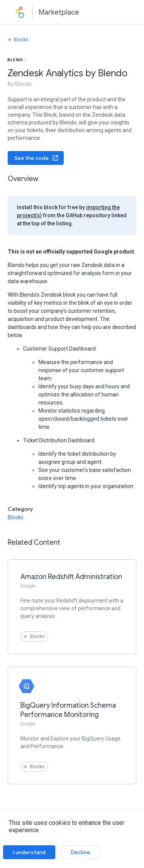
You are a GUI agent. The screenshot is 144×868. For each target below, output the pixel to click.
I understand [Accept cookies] (29, 852)
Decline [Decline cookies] (80, 852)
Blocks (18, 40)
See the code (36, 158)
